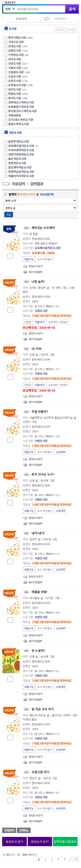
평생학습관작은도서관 (21, 172)
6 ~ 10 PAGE (71, 859)
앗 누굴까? (38, 651)
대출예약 (40, 322)
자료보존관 (15, 115)
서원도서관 (15, 68)
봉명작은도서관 (17, 163)
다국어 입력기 (60, 19)
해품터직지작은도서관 (21, 176)
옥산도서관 (15, 89)
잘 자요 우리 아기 (43, 709)
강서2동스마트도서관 (21, 120)
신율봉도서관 (16, 72)
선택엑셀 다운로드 (65, 841)
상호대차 (61, 452)
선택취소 (24, 830)
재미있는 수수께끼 (43, 228)
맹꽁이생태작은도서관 (21, 154)
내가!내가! (38, 533)
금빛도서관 (15, 50)
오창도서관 (15, 81)
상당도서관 (15, 63)
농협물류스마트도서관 (21, 107)
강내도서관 (15, 46)
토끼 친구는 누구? (43, 474)
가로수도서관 (16, 42)
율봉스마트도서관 (19, 124)
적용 (9, 215)
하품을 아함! (40, 592)
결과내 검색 (9, 2)
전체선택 (60, 30)
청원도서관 (15, 94)
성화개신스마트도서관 (21, 102)
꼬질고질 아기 (40, 772)
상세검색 (21, 19)
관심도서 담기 (14, 841)
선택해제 (71, 30)
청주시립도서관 (17, 37)
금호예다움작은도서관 (24, 146)
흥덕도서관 (15, 98)
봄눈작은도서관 (17, 159)
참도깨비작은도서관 (20, 167)
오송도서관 (15, 76)
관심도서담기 (36, 266)
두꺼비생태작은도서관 (21, 150)
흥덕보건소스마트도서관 (22, 111)
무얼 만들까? (40, 411)
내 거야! (37, 349)
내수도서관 (15, 59)
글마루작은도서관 (19, 141)
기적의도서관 (16, 55)
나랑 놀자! (38, 281)
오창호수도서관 (17, 85)
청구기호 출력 (35, 272)
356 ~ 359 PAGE (76, 859)
